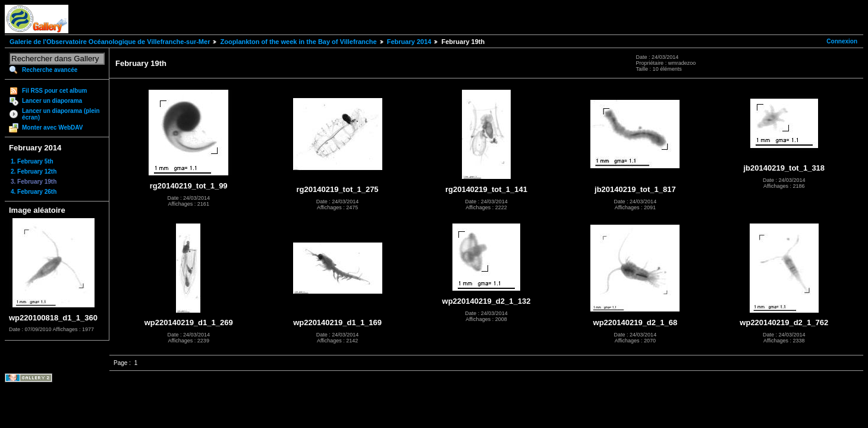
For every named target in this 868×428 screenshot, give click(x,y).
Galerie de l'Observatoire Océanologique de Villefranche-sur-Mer (110, 42)
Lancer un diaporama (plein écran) (61, 114)
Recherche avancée (50, 70)
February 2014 (409, 42)
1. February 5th (32, 161)
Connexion (842, 41)
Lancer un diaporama (52, 101)
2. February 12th (34, 171)
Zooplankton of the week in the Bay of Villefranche (298, 42)
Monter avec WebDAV (52, 128)
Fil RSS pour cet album (54, 91)
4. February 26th (34, 192)
